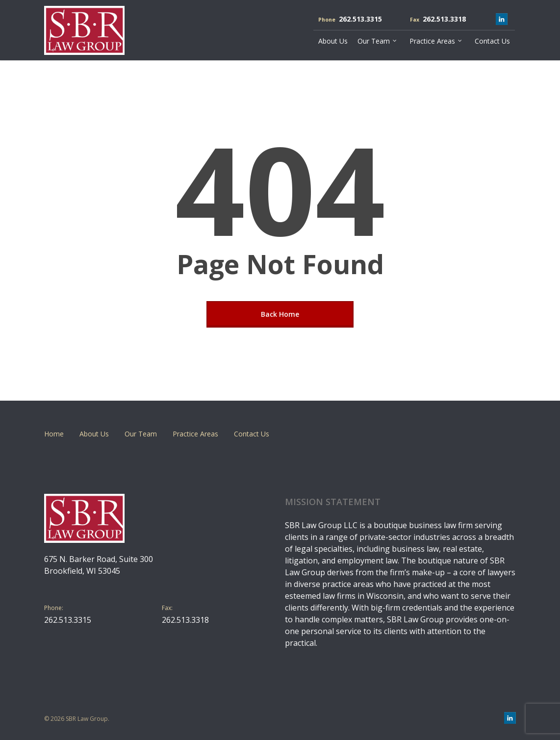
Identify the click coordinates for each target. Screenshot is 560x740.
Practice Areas (195, 434)
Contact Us (252, 434)
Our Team (141, 434)
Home (54, 434)
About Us (94, 434)
